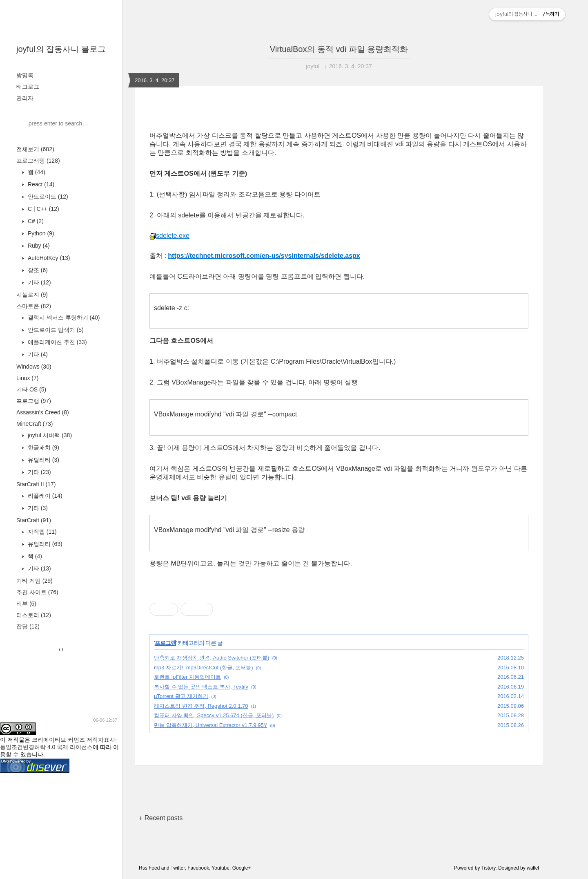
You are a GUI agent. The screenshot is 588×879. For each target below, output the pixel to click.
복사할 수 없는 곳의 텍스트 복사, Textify (201, 687)
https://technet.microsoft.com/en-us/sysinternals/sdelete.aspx (264, 256)
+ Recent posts (161, 818)
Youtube (220, 868)
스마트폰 (34, 306)
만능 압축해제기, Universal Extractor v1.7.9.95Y (210, 725)
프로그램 (34, 401)
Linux (27, 378)
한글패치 (43, 447)
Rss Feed (149, 868)
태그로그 (28, 87)
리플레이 (44, 496)
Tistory (489, 868)
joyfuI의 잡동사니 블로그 (61, 49)
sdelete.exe (169, 236)
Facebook (198, 868)
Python (40, 233)
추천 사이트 (37, 592)
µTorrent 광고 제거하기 (181, 696)
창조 (37, 270)
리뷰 (26, 604)
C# (35, 221)
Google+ (242, 868)
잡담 (28, 626)
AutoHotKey (48, 258)
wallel (533, 868)
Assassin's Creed (43, 412)
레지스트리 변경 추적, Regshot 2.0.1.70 (201, 706)
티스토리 (34, 615)
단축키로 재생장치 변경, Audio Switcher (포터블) (212, 658)
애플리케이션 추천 (57, 342)
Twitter (178, 868)
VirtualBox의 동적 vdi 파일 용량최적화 (339, 49)
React (40, 184)
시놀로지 (32, 295)
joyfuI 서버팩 (49, 435)
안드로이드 (47, 197)
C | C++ (43, 209)
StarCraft (34, 520)
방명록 (25, 75)
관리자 (25, 98)
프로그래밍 (38, 161)
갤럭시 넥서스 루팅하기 (63, 318)
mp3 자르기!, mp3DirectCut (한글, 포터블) (204, 668)
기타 (39, 282)
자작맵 (41, 532)
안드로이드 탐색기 (55, 330)
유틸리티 (43, 460)
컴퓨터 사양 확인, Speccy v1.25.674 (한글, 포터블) (214, 715)
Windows (34, 367)
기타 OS (31, 389)
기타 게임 (35, 581)
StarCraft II (36, 484)
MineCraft (35, 424)
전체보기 (35, 149)
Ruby (38, 246)
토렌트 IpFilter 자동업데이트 (187, 677)
